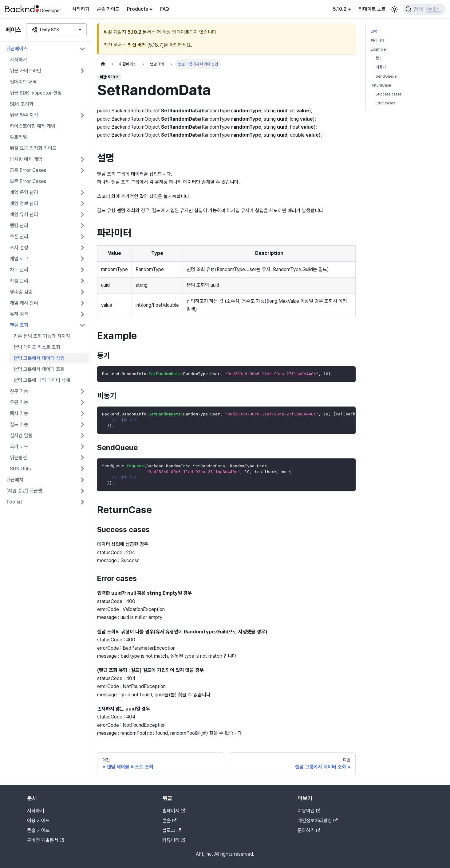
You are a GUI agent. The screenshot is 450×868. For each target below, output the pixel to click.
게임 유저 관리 (24, 214)
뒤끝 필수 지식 (24, 115)
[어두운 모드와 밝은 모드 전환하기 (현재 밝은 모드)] (394, 9)
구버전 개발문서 (45, 840)
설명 (374, 31)
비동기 (381, 67)
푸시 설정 (19, 248)
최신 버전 (137, 45)
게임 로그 (19, 259)
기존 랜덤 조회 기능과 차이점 (42, 336)
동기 (379, 58)
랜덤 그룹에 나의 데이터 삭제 (42, 380)
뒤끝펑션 (18, 458)
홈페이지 (174, 811)
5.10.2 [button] (340, 9)
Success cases (389, 94)
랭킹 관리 (19, 226)
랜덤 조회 (19, 325)
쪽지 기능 (19, 413)
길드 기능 (19, 424)
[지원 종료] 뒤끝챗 (24, 491)
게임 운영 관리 (24, 192)
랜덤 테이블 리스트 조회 (37, 347)
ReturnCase (381, 85)
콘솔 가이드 (108, 9)
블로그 (172, 830)
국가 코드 (19, 447)
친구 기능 (19, 391)
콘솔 (169, 821)
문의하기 (309, 830)
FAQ (165, 9)
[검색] (424, 9)
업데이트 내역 (23, 82)
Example (378, 49)
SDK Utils (20, 469)
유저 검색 (19, 314)
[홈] (103, 64)
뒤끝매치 (15, 480)
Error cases (385, 103)
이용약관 (309, 811)
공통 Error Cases (28, 170)
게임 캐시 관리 (24, 303)
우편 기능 (19, 402)
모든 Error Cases (28, 181)
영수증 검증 (21, 292)
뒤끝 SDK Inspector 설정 (36, 93)
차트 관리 (19, 270)
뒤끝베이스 (17, 49)
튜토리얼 (18, 137)
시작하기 (81, 9)
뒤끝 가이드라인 (26, 71)
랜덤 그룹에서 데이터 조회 (39, 369)
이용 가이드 (38, 821)
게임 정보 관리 (24, 203)
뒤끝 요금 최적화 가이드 (33, 148)
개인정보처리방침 (318, 821)
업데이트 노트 (372, 9)
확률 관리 (19, 281)
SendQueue (386, 76)
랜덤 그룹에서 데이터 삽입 (39, 358)
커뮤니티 (174, 840)
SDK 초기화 (22, 104)
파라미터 (377, 40)
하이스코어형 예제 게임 (33, 126)
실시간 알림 (21, 436)
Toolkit (14, 502)
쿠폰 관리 (19, 237)
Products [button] (137, 9)
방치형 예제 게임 (26, 159)
